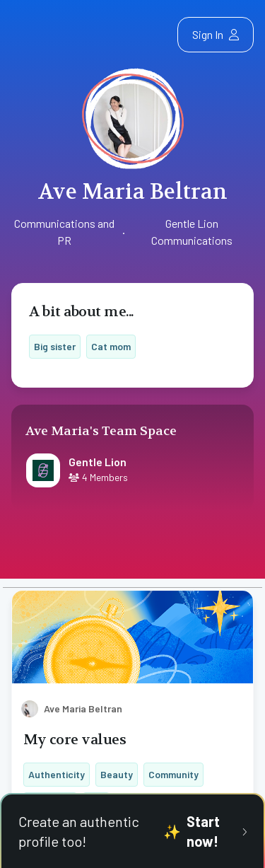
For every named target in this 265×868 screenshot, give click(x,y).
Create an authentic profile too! (132, 831)
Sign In (216, 34)
